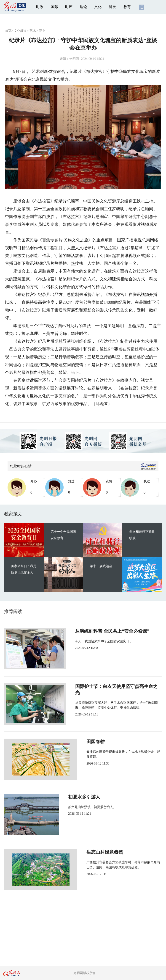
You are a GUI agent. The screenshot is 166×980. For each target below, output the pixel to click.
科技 (112, 7)
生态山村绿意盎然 (89, 852)
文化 (98, 7)
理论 (83, 7)
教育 (127, 7)
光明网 (74, 59)
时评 (69, 7)
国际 (54, 7)
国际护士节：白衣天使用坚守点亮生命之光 (114, 686)
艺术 (33, 31)
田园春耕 (80, 742)
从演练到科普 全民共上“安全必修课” (108, 631)
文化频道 (20, 31)
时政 (40, 7)
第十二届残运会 (101, 566)
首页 (8, 31)
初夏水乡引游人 (87, 797)
